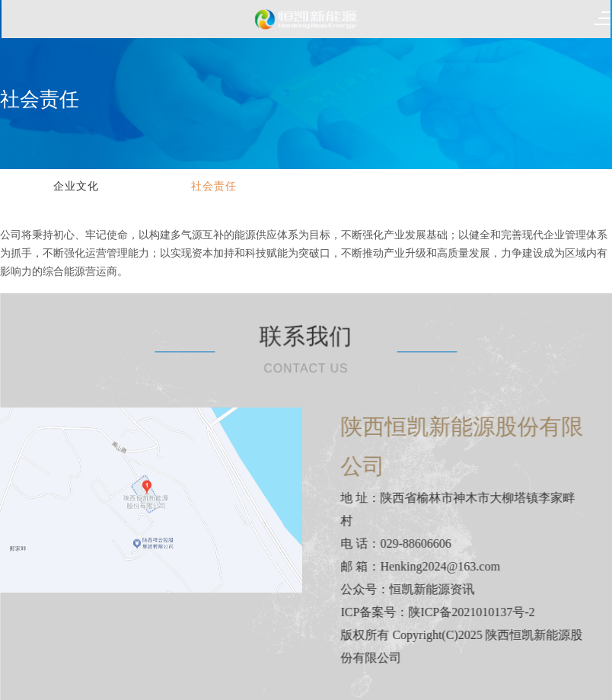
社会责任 (214, 186)
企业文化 (76, 186)
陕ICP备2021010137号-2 (481, 612)
